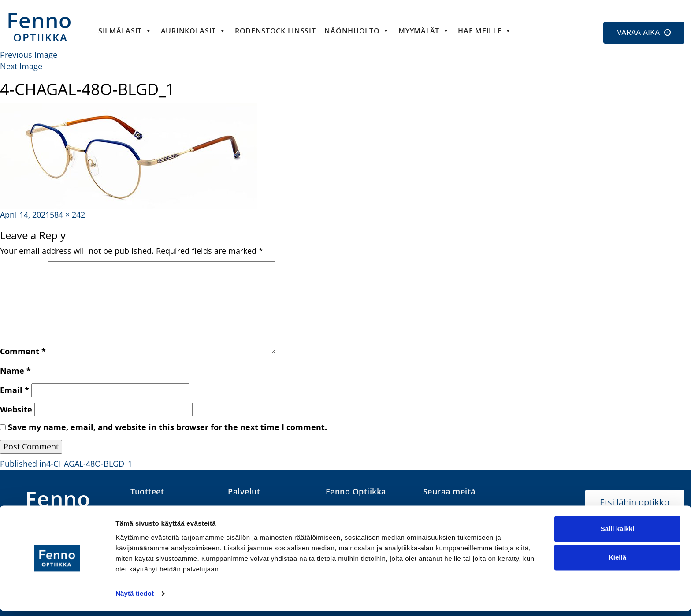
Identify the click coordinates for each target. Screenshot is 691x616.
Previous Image (29, 55)
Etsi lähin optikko (635, 502)
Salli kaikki (618, 534)
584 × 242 (67, 215)
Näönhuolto (357, 31)
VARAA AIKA (638, 32)
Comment (23, 351)
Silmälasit (125, 31)
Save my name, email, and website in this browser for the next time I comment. (167, 427)
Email (15, 390)
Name (15, 371)
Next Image (21, 66)
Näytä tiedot (135, 599)
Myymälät (424, 31)
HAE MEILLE (485, 31)
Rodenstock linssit (275, 31)
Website (16, 409)
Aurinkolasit (193, 31)
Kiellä (617, 562)
